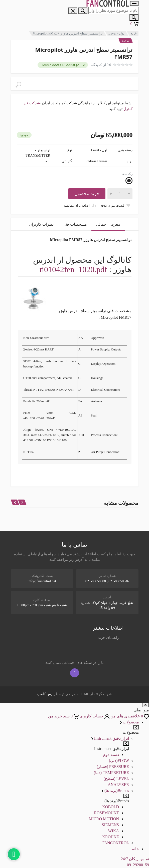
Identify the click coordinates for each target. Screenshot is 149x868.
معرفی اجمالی (108, 224)
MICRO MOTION (104, 819)
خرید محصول (87, 194)
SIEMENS (110, 825)
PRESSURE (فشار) (113, 767)
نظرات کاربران (41, 224)
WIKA (113, 831)
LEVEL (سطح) (116, 779)
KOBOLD (111, 807)
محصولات (129, 722)
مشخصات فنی (75, 224)
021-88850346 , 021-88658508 (107, 581)
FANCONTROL (116, 843)
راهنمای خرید (108, 638)
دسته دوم (111, 755)
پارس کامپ (46, 694)
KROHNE (111, 837)
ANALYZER (118, 785)
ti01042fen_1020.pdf (73, 269)
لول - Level (117, 33)
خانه (134, 33)
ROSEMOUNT (106, 813)
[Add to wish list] (115, 205)
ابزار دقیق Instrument (110, 738)
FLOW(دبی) (119, 761)
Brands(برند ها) (115, 791)
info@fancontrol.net (42, 581)
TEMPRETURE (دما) (111, 773)
